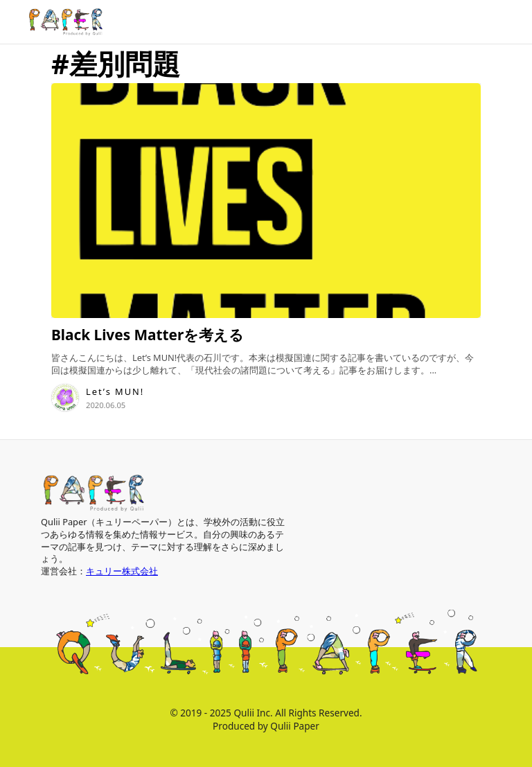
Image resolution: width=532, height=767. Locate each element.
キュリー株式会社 (122, 571)
